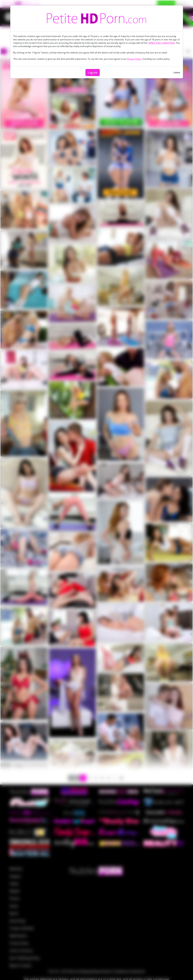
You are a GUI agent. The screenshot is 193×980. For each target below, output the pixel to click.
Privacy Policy (134, 59)
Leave (177, 72)
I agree (93, 73)
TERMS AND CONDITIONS (161, 43)
